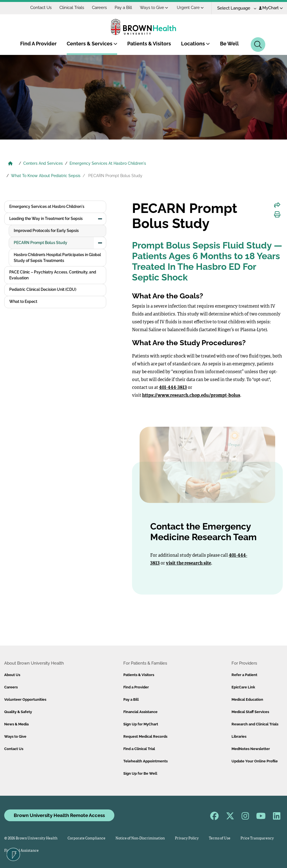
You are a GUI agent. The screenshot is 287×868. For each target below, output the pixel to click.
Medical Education (247, 699)
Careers (99, 8)
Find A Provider (38, 44)
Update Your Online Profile (255, 761)
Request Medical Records (145, 736)
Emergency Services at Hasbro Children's (47, 206)
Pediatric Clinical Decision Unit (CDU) (43, 289)
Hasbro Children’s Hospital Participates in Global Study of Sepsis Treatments (57, 258)
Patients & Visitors (149, 44)
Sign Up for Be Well (140, 773)
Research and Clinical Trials (255, 724)
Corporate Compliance (86, 838)
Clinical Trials (72, 8)
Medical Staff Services (250, 712)
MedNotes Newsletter (251, 749)
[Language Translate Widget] (235, 8)
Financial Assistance (140, 712)
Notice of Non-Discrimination (140, 838)
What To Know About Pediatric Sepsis (46, 176)
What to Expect (23, 301)
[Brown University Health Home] (10, 164)
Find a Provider (136, 687)
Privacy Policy (187, 838)
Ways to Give (154, 8)
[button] (100, 219)
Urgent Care (190, 8)
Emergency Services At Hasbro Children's (108, 163)
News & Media (16, 724)
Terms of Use (220, 838)
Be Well (229, 44)
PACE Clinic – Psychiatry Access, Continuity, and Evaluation (53, 275)
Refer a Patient (244, 675)
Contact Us (41, 8)
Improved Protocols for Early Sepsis (46, 231)
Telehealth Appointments (145, 761)
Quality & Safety (18, 712)
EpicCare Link (243, 687)
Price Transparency (257, 838)
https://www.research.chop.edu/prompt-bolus (191, 396)
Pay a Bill (123, 8)
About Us (12, 675)
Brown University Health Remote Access (59, 815)
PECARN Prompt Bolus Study (40, 243)
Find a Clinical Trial (139, 749)
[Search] (258, 45)
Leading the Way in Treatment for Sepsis (46, 219)
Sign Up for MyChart (141, 724)
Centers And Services (43, 163)
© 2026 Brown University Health (31, 838)
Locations (195, 44)
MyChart (271, 8)
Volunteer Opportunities (25, 699)
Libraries (239, 736)
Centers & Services (92, 44)
